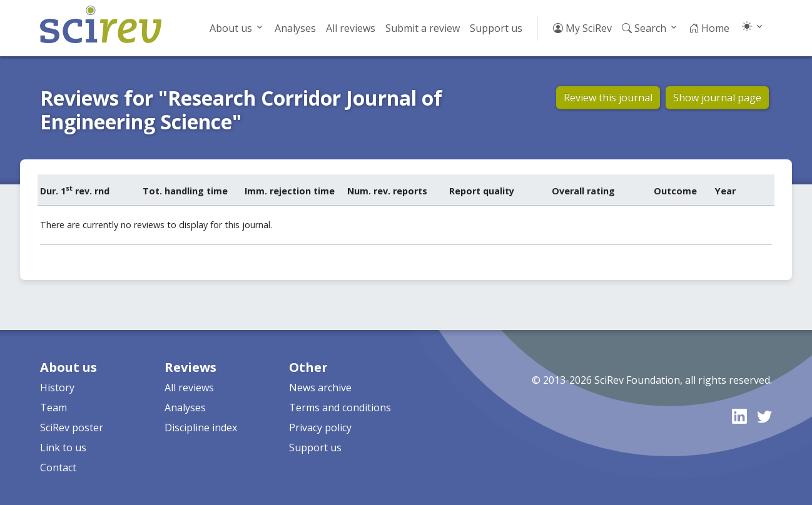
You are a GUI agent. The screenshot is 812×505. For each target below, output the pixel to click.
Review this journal (608, 97)
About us (231, 28)
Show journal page (717, 97)
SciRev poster (72, 427)
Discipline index (201, 427)
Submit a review (423, 28)
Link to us (63, 447)
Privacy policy (320, 427)
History (57, 387)
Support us (496, 28)
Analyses (295, 28)
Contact (58, 467)
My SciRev (582, 28)
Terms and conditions (340, 407)
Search (644, 28)
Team (53, 407)
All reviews (351, 28)
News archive (320, 387)
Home (709, 28)
